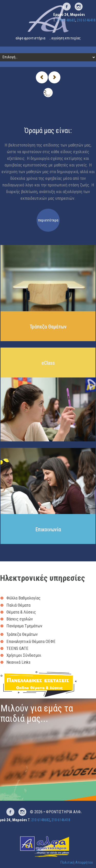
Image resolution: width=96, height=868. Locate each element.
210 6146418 (86, 20)
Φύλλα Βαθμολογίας (23, 598)
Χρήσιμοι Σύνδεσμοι (24, 655)
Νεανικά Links (18, 662)
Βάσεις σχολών (20, 619)
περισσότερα (48, 220)
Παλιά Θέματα (18, 605)
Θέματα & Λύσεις (21, 612)
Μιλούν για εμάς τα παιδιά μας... (37, 714)
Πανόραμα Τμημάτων (24, 626)
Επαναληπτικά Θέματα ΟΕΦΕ (31, 641)
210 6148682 (66, 20)
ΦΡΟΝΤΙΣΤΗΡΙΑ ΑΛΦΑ (64, 812)
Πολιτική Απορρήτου (77, 862)
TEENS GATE (17, 648)
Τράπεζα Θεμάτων (22, 634)
